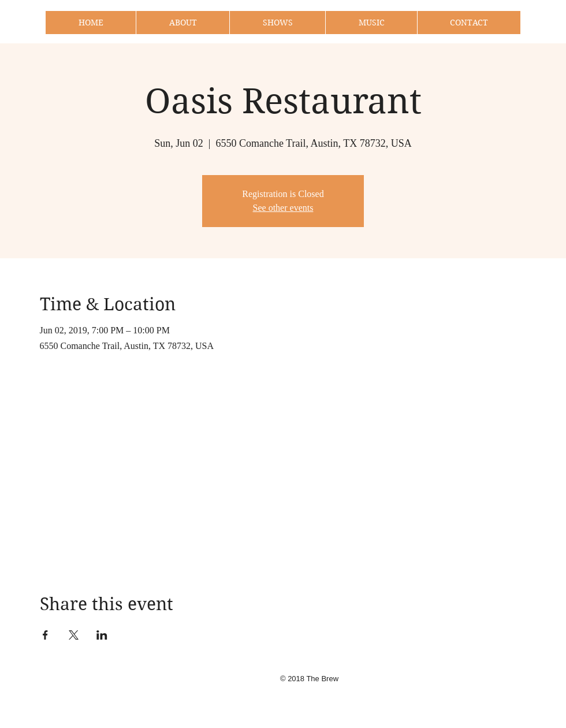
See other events (283, 208)
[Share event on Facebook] (45, 635)
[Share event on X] (74, 635)
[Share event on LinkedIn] (102, 635)
